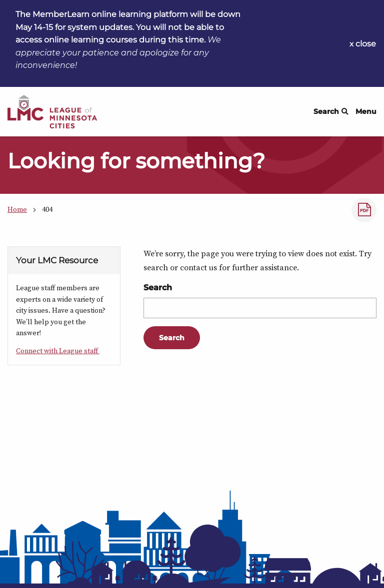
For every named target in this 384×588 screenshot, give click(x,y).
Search (331, 111)
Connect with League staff (58, 351)
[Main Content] (192, 314)
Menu (366, 111)
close (366, 44)
